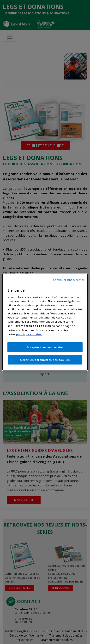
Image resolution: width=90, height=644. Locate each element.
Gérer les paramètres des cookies (45, 359)
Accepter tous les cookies (45, 347)
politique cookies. (29, 334)
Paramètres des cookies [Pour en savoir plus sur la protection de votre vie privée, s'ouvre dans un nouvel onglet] (32, 326)
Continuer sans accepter (69, 280)
